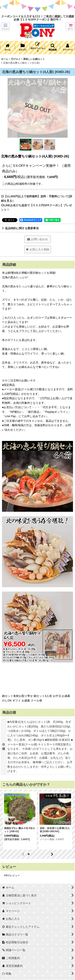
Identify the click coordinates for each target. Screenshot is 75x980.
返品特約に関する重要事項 (20, 228)
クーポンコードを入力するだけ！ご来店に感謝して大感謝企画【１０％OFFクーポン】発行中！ (38, 18)
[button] (5, 27)
